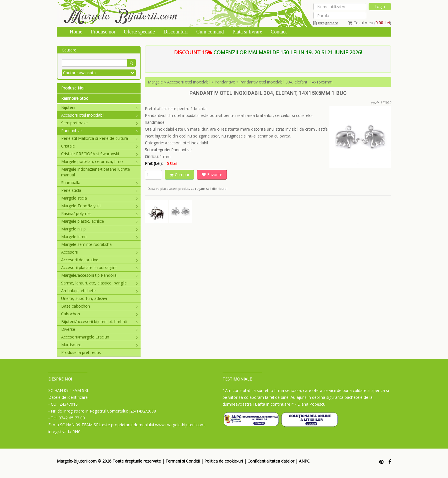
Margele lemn (99, 237)
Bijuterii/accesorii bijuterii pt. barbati (99, 321)
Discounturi (176, 32)
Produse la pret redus (81, 352)
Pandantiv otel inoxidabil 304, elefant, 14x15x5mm (286, 82)
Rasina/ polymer (99, 213)
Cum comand (210, 32)
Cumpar (180, 175)
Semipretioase (99, 123)
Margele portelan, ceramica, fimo (99, 161)
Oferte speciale (139, 32)
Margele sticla (99, 198)
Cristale (99, 146)
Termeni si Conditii (183, 461)
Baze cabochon (99, 306)
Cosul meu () (370, 23)
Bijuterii (99, 107)
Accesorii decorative (99, 260)
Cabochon (99, 314)
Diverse (99, 329)
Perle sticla (99, 190)
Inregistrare (326, 23)
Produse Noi (73, 88)
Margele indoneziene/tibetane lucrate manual (96, 172)
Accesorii (99, 252)
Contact (279, 32)
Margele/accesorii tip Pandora (99, 275)
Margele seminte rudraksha (86, 244)
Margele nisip (99, 229)
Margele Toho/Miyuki (99, 206)
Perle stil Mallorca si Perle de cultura (99, 138)
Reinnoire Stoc (75, 98)
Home (76, 32)
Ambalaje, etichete (99, 291)
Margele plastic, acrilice (99, 221)
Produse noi (103, 32)
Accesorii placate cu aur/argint (99, 267)
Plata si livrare (247, 32)
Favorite (212, 175)
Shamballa (99, 183)
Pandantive (99, 131)
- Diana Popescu (310, 404)
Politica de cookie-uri (224, 461)
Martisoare (99, 345)
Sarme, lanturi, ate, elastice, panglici (99, 283)
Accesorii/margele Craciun (99, 337)
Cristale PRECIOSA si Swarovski (99, 154)
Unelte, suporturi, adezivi (84, 298)
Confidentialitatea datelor (271, 461)
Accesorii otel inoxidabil (99, 115)
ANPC (304, 461)
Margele (155, 82)
